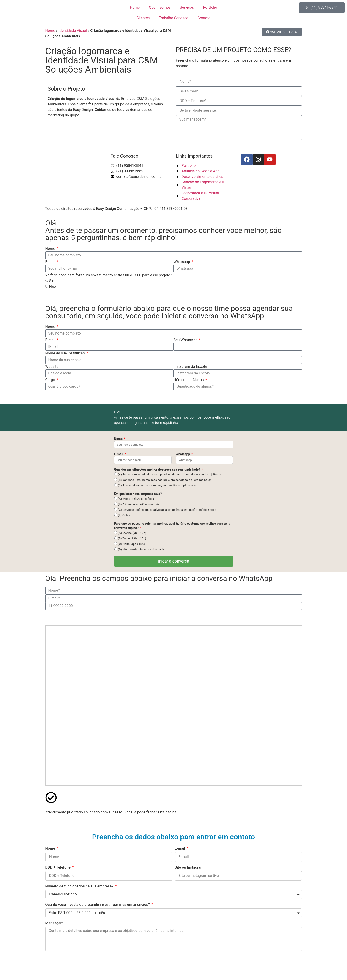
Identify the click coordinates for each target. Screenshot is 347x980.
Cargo (51, 380)
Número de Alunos (189, 380)
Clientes (143, 18)
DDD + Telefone (58, 867)
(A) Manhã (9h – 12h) (132, 533)
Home (135, 7)
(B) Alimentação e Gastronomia (138, 504)
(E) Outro (124, 515)
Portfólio (210, 7)
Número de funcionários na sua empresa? (80, 886)
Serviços (187, 7)
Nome (51, 248)
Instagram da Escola (190, 366)
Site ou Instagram (189, 867)
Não (52, 287)
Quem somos (160, 7)
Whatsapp (182, 262)
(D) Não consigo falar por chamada (141, 549)
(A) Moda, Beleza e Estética (136, 499)
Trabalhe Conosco (174, 18)
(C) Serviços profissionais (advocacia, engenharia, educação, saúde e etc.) (167, 510)
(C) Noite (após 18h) (131, 544)
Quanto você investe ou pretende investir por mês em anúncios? (98, 905)
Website (52, 366)
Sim (52, 281)
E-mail (51, 262)
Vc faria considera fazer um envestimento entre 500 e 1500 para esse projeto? (109, 275)
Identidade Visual (73, 31)
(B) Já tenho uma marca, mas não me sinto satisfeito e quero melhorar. (165, 480)
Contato (204, 18)
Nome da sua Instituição (66, 353)
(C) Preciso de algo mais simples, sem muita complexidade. (157, 485)
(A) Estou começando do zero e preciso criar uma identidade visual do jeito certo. (171, 474)
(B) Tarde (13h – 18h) (132, 538)
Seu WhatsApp (186, 340)
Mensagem (55, 923)
